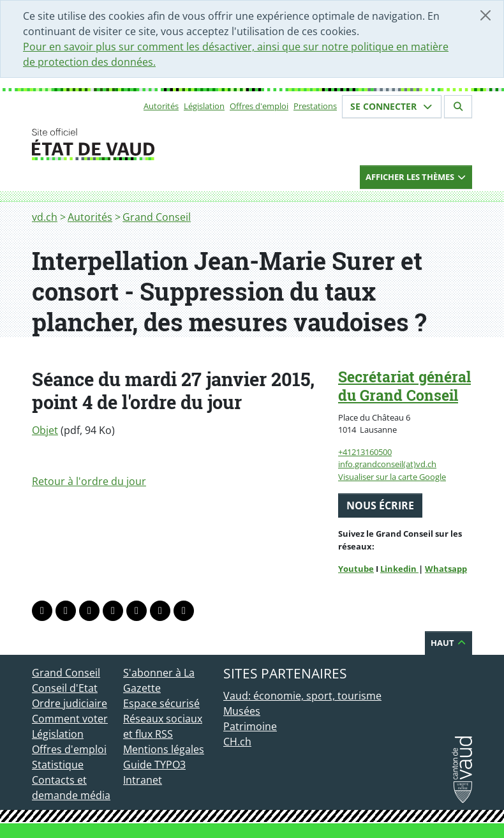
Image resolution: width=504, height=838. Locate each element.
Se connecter (392, 106)
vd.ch (45, 217)
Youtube (356, 569)
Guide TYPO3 (154, 765)
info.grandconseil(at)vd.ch (387, 464)
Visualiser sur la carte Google (392, 477)
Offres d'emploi (259, 106)
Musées (242, 711)
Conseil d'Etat (65, 688)
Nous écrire (380, 505)
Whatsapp (446, 569)
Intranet (143, 780)
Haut (448, 643)
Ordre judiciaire (70, 703)
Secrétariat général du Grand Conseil (404, 386)
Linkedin (399, 569)
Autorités (161, 106)
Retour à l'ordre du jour (89, 481)
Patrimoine (250, 726)
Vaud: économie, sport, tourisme (302, 696)
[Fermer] (485, 15)
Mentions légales (164, 749)
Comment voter (70, 719)
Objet (45, 430)
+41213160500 (365, 452)
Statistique (58, 765)
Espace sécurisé (161, 703)
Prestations (315, 106)
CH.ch (237, 742)
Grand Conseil (157, 217)
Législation (204, 106)
